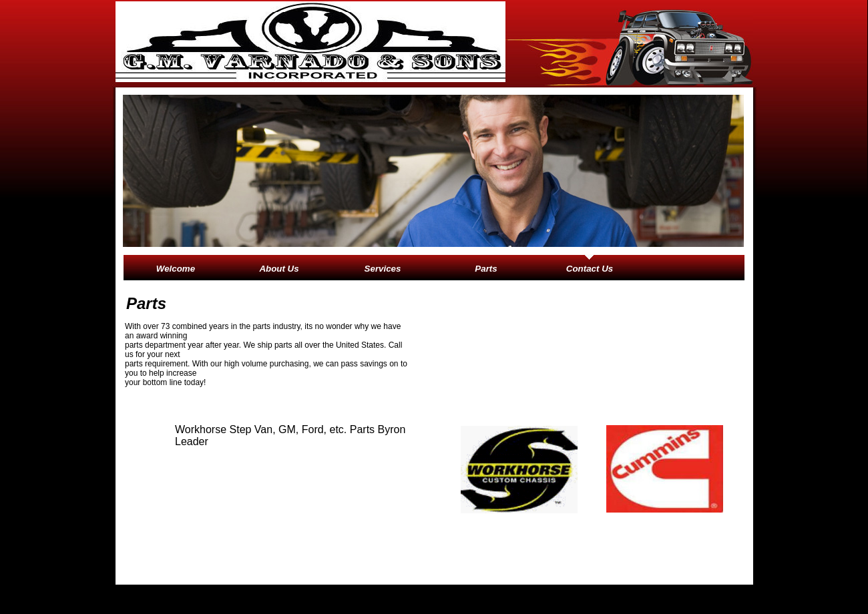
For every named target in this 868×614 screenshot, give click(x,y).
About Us (279, 269)
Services (383, 269)
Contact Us (590, 269)
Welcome (176, 269)
